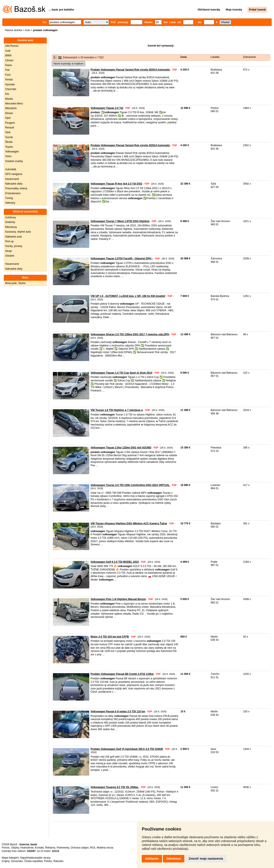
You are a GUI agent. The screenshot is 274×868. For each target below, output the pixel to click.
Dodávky (10, 222)
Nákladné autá (13, 237)
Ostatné (10, 256)
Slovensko (17, 861)
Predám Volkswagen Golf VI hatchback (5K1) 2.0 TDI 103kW (127, 749)
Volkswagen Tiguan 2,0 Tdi (107, 108)
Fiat (7, 70)
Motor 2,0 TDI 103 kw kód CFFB (110, 637)
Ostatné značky (14, 161)
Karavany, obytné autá (18, 232)
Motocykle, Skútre (15, 283)
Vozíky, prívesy (14, 246)
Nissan (9, 113)
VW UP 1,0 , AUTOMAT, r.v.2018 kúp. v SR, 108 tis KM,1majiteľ (128, 296)
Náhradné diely (14, 184)
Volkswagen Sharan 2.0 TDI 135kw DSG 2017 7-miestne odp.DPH (130, 334)
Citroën (9, 60)
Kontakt (39, 848)
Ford (8, 75)
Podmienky (63, 848)
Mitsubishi (11, 108)
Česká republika (33, 861)
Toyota (9, 147)
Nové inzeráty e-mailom (68, 64)
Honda (9, 80)
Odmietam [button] (174, 859)
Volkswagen (12, 152)
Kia (7, 94)
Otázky (15, 848)
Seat (8, 132)
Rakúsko (59, 861)
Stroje (8, 251)
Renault (10, 128)
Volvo (8, 156)
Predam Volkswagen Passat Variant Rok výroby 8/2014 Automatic (130, 70)
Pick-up (9, 241)
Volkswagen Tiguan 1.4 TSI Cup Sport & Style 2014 (121, 373)
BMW (8, 56)
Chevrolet (11, 89)
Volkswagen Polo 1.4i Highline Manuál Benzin (118, 599)
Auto (28, 30)
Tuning (9, 198)
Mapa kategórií (10, 858)
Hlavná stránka (13, 30)
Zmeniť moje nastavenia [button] (206, 859)
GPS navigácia (14, 174)
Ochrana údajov (80, 848)
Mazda (9, 99)
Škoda (9, 142)
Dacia (8, 65)
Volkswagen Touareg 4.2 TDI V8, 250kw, (115, 787)
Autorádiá (11, 169)
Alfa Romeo (12, 46)
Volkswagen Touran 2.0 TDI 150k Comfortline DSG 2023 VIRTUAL (130, 485)
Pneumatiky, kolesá (16, 188)
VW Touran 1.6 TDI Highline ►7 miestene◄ (117, 410)
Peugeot (10, 123)
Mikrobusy (11, 227)
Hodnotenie (27, 848)
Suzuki (9, 137)
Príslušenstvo (13, 193)
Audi (8, 51)
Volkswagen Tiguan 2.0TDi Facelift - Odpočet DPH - (122, 259)
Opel (8, 118)
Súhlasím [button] (152, 859)
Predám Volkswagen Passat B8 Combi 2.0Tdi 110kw (122, 674)
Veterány (10, 203)
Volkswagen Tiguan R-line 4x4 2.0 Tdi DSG (116, 184)
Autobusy (10, 217)
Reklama (50, 848)
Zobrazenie (249, 57)
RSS (93, 848)
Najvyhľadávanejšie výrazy (35, 858)
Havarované (12, 179)
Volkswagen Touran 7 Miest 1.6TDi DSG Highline (120, 221)
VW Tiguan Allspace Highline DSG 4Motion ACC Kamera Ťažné (129, 524)
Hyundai (10, 84)
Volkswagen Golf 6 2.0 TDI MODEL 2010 (115, 562)
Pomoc (6, 848)
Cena (184, 57)
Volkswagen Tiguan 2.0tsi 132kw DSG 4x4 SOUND (121, 448)
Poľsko (48, 861)
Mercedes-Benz (14, 104)
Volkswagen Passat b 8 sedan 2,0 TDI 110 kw (118, 712)
